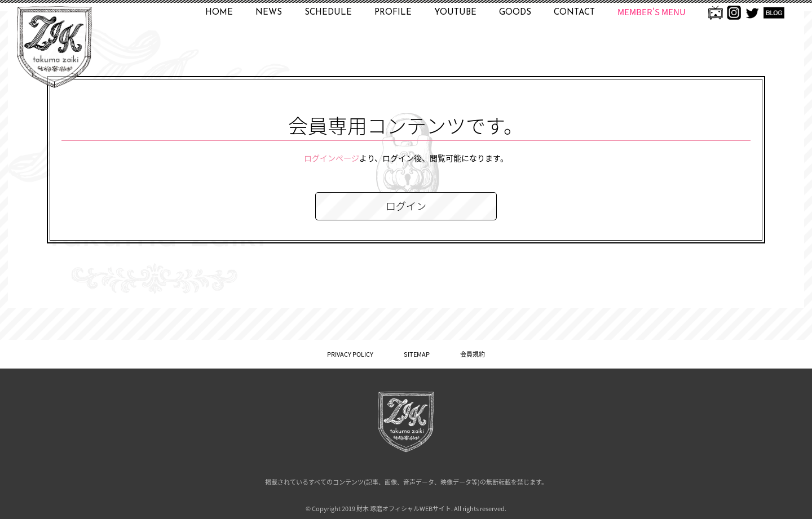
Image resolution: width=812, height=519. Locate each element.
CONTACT (574, 13)
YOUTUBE (455, 13)
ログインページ (332, 158)
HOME (219, 13)
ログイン (406, 206)
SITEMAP (417, 354)
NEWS (269, 13)
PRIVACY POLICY (350, 354)
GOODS (515, 13)
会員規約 (473, 354)
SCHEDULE (328, 13)
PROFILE (393, 13)
